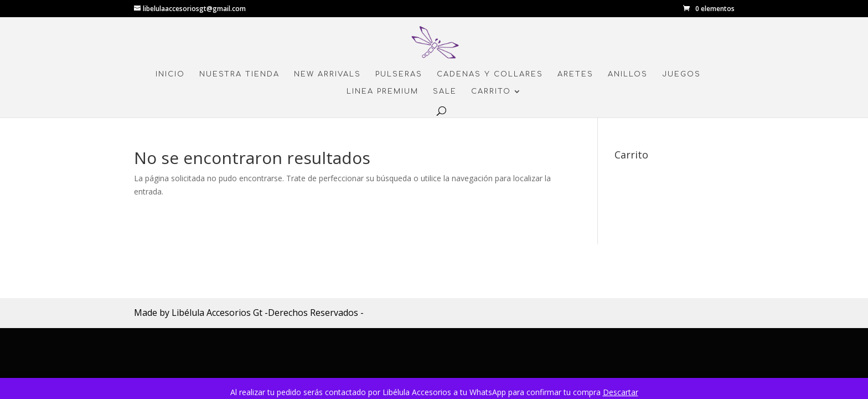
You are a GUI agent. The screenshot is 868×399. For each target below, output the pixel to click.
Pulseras (399, 74)
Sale (445, 91)
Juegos (681, 74)
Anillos (628, 74)
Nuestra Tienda (239, 74)
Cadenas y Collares (490, 74)
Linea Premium (383, 91)
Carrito (491, 91)
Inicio (170, 74)
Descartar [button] (621, 392)
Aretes (575, 74)
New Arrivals (327, 74)
